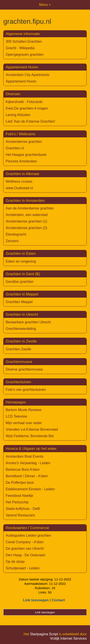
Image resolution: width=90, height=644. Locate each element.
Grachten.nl (15, 148)
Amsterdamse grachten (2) (26, 228)
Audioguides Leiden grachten (28, 535)
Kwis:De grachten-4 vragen (27, 108)
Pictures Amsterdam (21, 161)
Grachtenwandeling (21, 329)
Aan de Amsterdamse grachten (30, 208)
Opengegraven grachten (25, 55)
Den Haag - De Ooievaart (26, 555)
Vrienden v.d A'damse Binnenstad (32, 429)
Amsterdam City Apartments (27, 75)
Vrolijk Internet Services (68, 638)
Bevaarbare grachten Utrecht (28, 322)
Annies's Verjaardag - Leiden (28, 463)
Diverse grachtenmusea (24, 369)
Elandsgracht (16, 234)
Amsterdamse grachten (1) (26, 221)
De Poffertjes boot (20, 483)
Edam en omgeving (21, 261)
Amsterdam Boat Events (25, 456)
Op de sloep (15, 562)
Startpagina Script (44, 634)
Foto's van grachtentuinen (26, 390)
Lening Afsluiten (18, 115)
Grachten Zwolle (19, 349)
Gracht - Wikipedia (20, 48)
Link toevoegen (36, 600)
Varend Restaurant (20, 515)
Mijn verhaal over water (24, 423)
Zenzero (12, 241)
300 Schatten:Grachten (24, 41)
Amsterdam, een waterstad (27, 215)
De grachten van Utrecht (25, 549)
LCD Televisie (16, 416)
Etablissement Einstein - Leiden (30, 489)
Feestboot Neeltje (19, 496)
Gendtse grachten (20, 282)
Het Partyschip (17, 502)
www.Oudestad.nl (19, 188)
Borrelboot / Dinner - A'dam (27, 476)
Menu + (45, 5)
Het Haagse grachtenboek (26, 155)
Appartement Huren (21, 81)
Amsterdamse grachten (24, 142)
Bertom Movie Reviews (24, 410)
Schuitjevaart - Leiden (23, 568)
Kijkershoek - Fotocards (24, 102)
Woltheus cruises (19, 181)
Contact (58, 600)
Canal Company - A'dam (25, 542)
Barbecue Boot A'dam (23, 470)
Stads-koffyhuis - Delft (23, 509)
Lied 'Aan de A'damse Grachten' (31, 121)
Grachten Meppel (19, 302)
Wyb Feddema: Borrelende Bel (30, 436)
